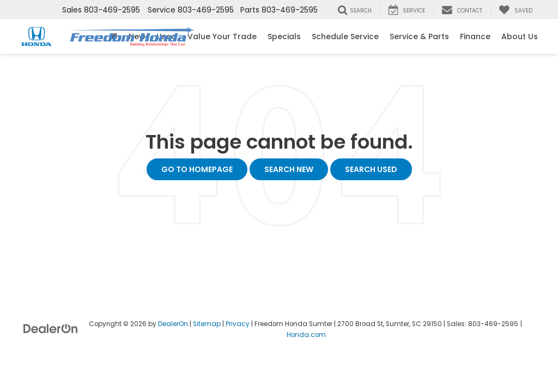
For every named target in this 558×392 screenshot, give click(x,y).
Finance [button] (475, 36)
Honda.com (306, 335)
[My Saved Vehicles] (515, 10)
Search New (289, 169)
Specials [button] (284, 36)
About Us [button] (520, 36)
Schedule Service (345, 36)
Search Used (371, 169)
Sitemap (207, 324)
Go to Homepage (197, 169)
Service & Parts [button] (419, 36)
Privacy (238, 324)
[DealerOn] (51, 328)
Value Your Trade (222, 36)
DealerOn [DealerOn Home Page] (173, 324)
